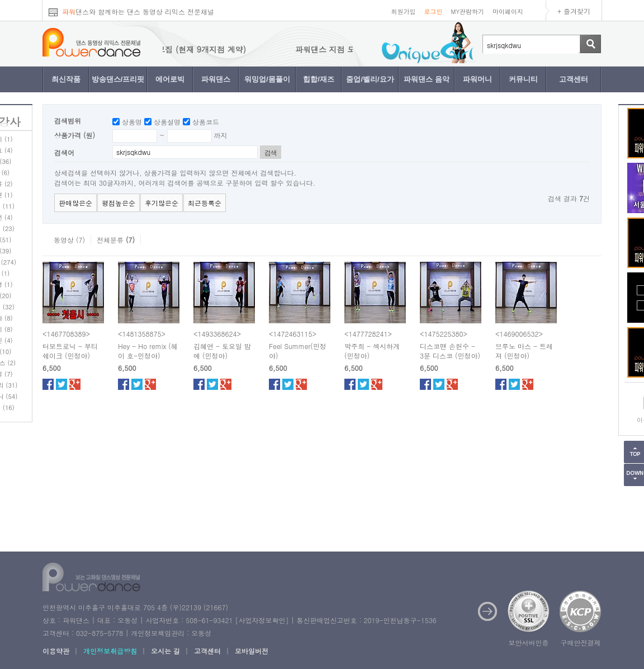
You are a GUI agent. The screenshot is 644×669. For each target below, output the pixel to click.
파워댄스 (216, 79)
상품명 (132, 122)
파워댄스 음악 (427, 79)
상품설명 (167, 122)
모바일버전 (252, 651)
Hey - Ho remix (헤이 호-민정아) (148, 351)
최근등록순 (205, 203)
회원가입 (403, 11)
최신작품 (66, 79)
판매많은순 (75, 203)
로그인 (433, 11)
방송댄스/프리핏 (118, 79)
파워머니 (477, 79)
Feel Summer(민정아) (298, 351)
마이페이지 (508, 11)
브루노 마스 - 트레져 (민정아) (524, 351)
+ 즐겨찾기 (574, 11)
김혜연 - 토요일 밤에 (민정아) (222, 351)
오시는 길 (165, 651)
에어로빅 (170, 79)
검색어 (64, 152)
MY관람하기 (467, 11)
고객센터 (574, 79)
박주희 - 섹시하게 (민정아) (372, 351)
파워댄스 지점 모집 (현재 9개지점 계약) (185, 49)
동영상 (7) (69, 240)
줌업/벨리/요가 (370, 79)
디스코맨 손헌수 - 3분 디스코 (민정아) (450, 351)
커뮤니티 (523, 79)
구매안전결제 (581, 642)
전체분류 (116, 240)
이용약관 (56, 651)
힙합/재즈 (319, 79)
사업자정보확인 (262, 620)
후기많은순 (162, 203)
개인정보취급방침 (110, 651)
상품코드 (206, 122)
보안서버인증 (529, 642)
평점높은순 (119, 203)
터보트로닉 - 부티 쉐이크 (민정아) (70, 351)
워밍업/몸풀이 (267, 79)
